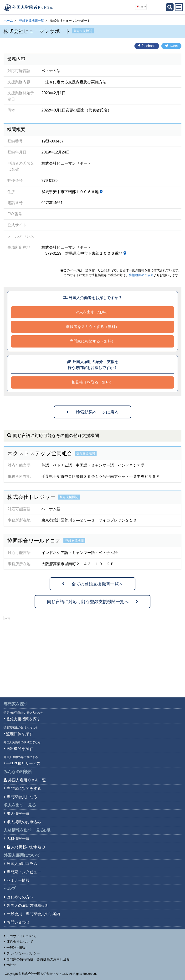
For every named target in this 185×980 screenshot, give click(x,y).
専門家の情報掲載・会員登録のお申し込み (38, 959)
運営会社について (20, 942)
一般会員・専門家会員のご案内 (33, 914)
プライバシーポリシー (23, 953)
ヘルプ (10, 889)
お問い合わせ (18, 922)
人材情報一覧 (18, 839)
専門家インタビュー (24, 872)
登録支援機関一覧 (31, 21)
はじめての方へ (20, 897)
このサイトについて (21, 936)
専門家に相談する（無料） (92, 341)
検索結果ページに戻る (92, 412)
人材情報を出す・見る (27, 830)
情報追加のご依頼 (141, 275)
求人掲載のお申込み (24, 822)
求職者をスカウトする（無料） (92, 327)
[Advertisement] (92, 657)
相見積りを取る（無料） (92, 382)
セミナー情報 (18, 880)
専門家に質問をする (24, 788)
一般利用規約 (16, 948)
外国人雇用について (22, 855)
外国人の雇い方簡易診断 (28, 905)
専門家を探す (16, 704)
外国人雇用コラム (22, 864)
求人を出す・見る (20, 805)
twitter (11, 965)
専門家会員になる (22, 797)
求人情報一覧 (18, 814)
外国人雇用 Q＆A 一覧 (27, 780)
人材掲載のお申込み (26, 847)
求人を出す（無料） (92, 312)
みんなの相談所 (18, 772)
